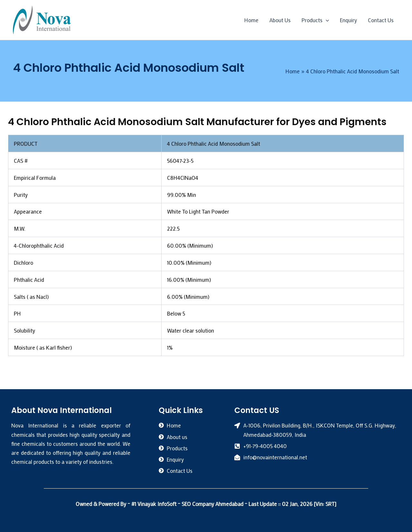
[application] (326, 20)
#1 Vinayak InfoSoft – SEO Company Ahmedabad (188, 504)
